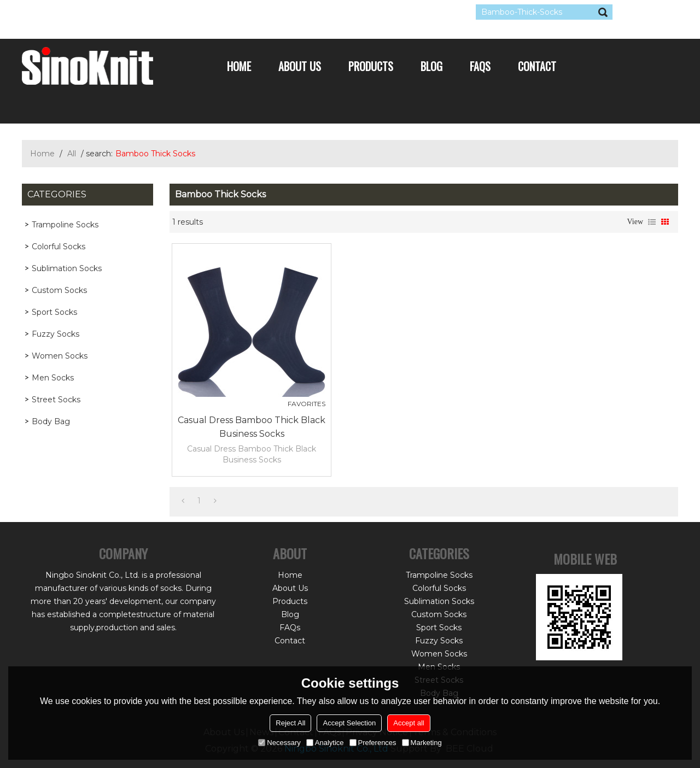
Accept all (409, 723)
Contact (537, 66)
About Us (300, 66)
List (652, 222)
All (72, 154)
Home (239, 66)
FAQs (480, 66)
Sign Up (123, 12)
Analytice (325, 743)
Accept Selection (349, 723)
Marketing (422, 743)
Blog (431, 66)
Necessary (279, 743)
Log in (89, 12)
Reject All (290, 723)
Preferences (373, 743)
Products (371, 66)
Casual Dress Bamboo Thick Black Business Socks (252, 427)
